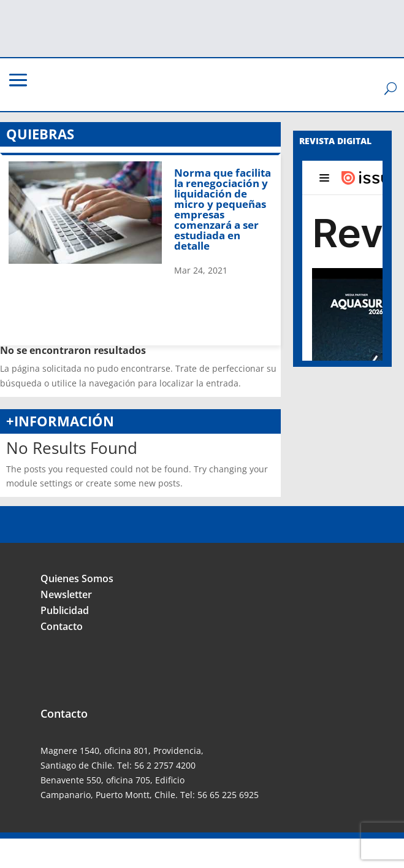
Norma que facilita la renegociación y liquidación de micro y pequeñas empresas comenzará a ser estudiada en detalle (223, 209)
